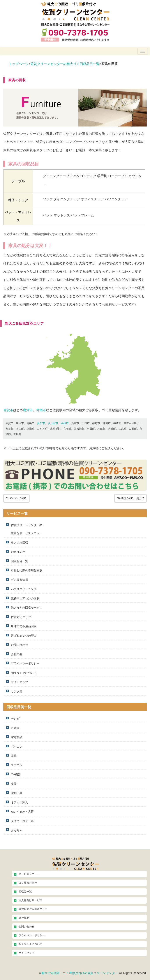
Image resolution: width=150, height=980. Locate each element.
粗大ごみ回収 (19, 543)
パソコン (17, 747)
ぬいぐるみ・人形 (22, 812)
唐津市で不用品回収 (24, 626)
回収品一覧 (25, 892)
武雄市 (65, 423)
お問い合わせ (19, 645)
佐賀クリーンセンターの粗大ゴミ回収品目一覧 (65, 64)
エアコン (17, 765)
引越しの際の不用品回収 (27, 570)
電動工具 (17, 793)
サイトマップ (19, 682)
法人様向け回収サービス (27, 608)
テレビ (15, 719)
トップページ (19, 64)
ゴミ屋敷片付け (28, 883)
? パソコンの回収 (16, 498)
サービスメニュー (29, 874)
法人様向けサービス (30, 900)
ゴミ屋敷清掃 (19, 580)
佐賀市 (8, 410)
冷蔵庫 (15, 728)
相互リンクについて (24, 673)
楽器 (14, 784)
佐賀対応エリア (21, 617)
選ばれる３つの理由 (24, 636)
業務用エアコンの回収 (25, 598)
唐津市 (28, 410)
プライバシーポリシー (25, 663)
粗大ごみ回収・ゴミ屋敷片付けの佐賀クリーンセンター (80, 973)
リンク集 (17, 691)
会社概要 (17, 654)
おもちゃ (17, 830)
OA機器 (16, 774)
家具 (14, 756)
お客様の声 (18, 552)
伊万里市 (53, 423)
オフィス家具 (19, 802)
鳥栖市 (41, 410)
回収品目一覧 (19, 561)
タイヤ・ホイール (22, 821)
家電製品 (17, 737)
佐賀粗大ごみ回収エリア (33, 909)
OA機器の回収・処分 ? (130, 498)
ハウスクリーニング (24, 589)
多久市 (41, 423)
